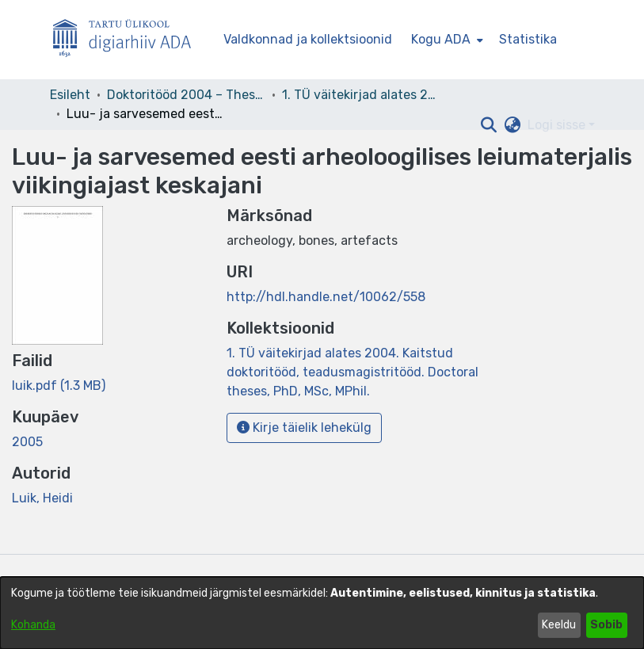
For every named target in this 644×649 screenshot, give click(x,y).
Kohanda (33, 625)
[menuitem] (446, 40)
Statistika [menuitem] (528, 39)
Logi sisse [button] (558, 125)
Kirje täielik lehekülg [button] (304, 428)
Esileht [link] (70, 95)
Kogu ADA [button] (441, 39)
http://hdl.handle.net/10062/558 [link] (326, 297)
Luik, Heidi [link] (42, 498)
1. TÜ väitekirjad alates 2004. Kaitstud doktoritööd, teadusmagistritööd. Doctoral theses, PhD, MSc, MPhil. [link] (361, 95)
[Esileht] (128, 40)
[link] (59, 386)
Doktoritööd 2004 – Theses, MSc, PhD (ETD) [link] (186, 95)
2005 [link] (27, 442)
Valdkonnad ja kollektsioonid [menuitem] (308, 39)
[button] (489, 125)
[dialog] (322, 613)
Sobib (606, 625)
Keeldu (559, 625)
